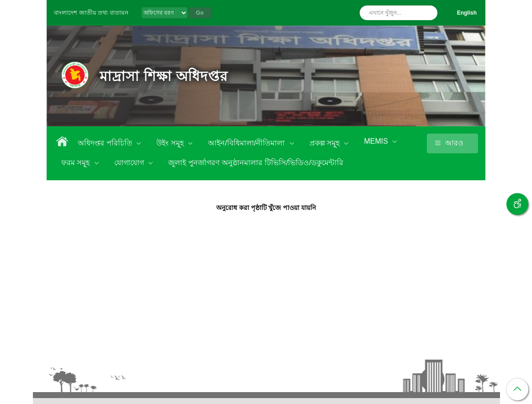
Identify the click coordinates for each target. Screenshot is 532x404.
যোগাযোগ (130, 163)
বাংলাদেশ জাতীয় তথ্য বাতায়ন (91, 13)
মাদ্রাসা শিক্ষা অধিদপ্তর (164, 76)
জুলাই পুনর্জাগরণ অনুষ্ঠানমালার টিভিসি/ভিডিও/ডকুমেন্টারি (255, 163)
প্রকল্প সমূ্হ (326, 143)
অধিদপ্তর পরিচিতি (106, 143)
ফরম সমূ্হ (77, 163)
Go (200, 13)
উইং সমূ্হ (171, 143)
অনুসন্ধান (428, 13)
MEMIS (377, 141)
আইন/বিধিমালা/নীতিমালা (247, 143)
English (467, 13)
